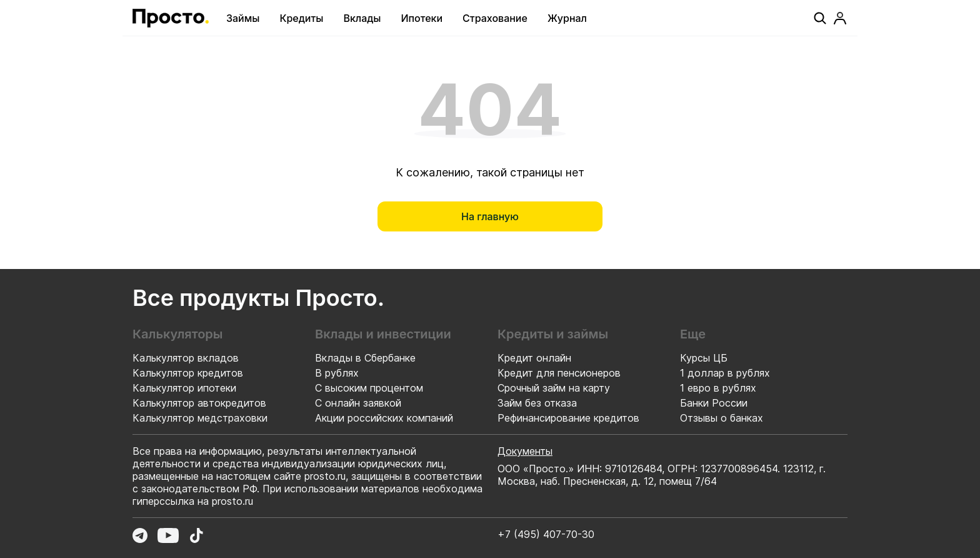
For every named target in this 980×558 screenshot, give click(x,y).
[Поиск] (820, 18)
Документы (525, 451)
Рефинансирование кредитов (568, 418)
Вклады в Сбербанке (365, 358)
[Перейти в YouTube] (168, 535)
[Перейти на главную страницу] (171, 18)
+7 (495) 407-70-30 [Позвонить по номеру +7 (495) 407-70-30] (546, 534)
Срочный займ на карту (554, 388)
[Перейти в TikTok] (196, 535)
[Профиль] (840, 18)
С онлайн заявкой (358, 403)
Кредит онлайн (534, 358)
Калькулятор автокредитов (199, 403)
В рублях (337, 373)
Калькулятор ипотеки (184, 388)
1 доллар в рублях (725, 373)
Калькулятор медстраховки (200, 418)
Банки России (714, 403)
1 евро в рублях (718, 388)
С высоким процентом (369, 388)
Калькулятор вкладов (186, 358)
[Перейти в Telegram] (140, 535)
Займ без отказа (537, 403)
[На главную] (490, 216)
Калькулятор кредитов (188, 373)
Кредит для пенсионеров (559, 373)
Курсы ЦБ (704, 358)
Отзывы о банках (722, 418)
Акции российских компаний (384, 418)
